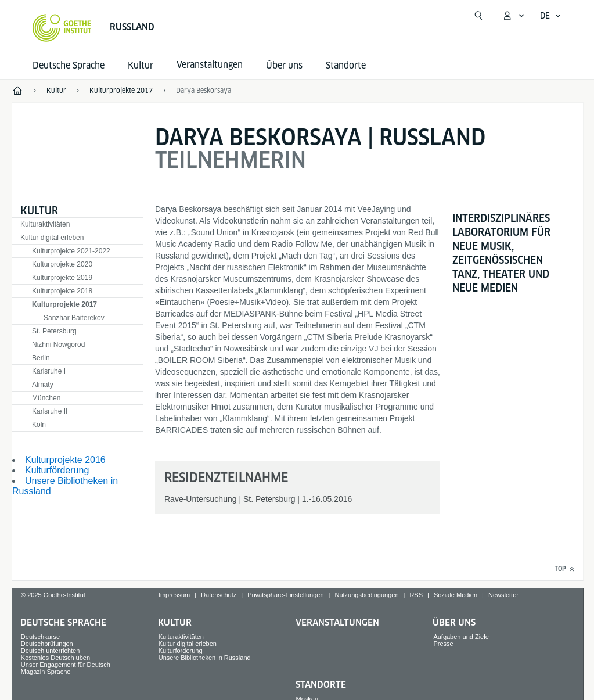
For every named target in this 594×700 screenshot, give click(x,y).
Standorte (346, 65)
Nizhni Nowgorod (58, 344)
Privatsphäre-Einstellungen (285, 595)
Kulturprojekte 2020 (62, 264)
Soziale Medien (456, 595)
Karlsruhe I (49, 371)
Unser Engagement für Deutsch (66, 665)
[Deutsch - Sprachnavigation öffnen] (551, 16)
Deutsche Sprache (69, 65)
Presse (443, 644)
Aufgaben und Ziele (461, 637)
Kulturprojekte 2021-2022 (71, 251)
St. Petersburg (54, 331)
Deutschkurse (40, 637)
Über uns (284, 65)
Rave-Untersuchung (201, 499)
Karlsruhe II (50, 411)
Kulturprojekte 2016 (65, 460)
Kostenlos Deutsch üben (55, 658)
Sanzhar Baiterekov (74, 318)
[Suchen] (478, 16)
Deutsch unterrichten (51, 651)
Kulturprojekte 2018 (62, 291)
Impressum (174, 595)
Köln (39, 425)
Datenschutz (219, 595)
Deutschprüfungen (47, 644)
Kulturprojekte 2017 (64, 304)
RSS (416, 595)
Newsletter (503, 595)
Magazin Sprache (46, 672)
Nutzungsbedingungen (366, 595)
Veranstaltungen (337, 622)
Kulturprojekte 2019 (62, 278)
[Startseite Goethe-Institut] (62, 28)
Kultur (141, 65)
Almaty (43, 385)
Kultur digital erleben (52, 238)
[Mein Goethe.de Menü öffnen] (513, 16)
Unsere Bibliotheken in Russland (205, 658)
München (46, 398)
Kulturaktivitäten (45, 224)
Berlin (41, 358)
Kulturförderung (57, 470)
